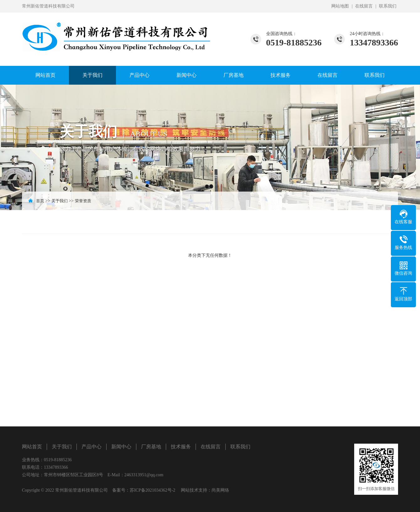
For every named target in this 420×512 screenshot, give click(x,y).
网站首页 (45, 75)
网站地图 (340, 6)
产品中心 (139, 75)
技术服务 (281, 75)
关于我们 (92, 75)
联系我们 (388, 6)
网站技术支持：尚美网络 (205, 490)
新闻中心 (186, 75)
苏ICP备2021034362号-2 (152, 490)
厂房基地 (234, 75)
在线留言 (364, 6)
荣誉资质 (83, 201)
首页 (40, 201)
